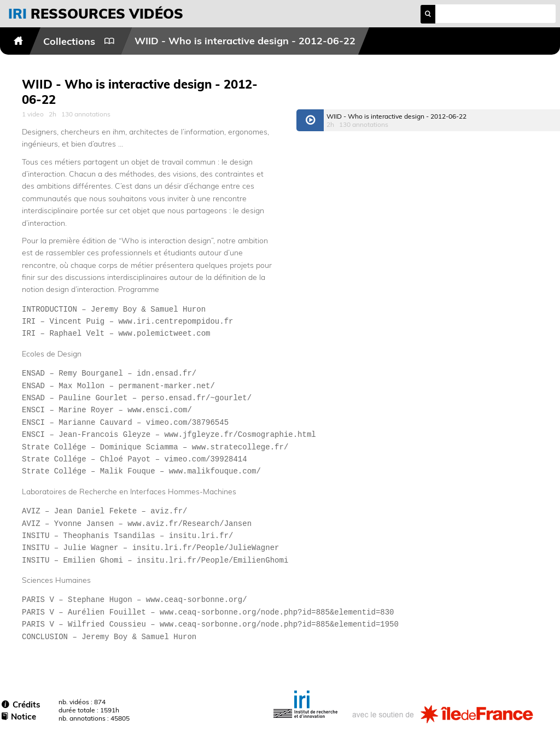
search (428, 14)
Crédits (21, 704)
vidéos (96, 13)
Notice (19, 717)
